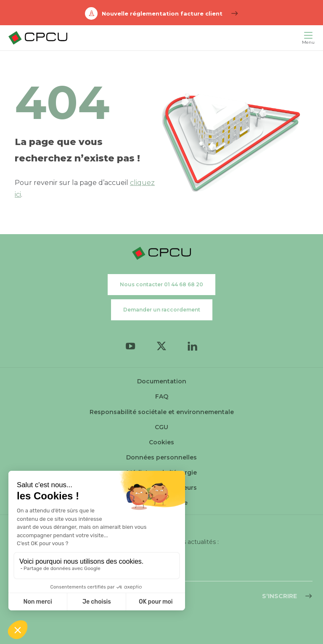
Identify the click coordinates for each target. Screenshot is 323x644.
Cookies (161, 442)
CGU (161, 427)
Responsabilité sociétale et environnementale (162, 412)
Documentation (162, 381)
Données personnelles (161, 457)
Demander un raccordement (162, 310)
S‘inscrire (279, 596)
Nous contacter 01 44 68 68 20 (161, 284)
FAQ (162, 396)
